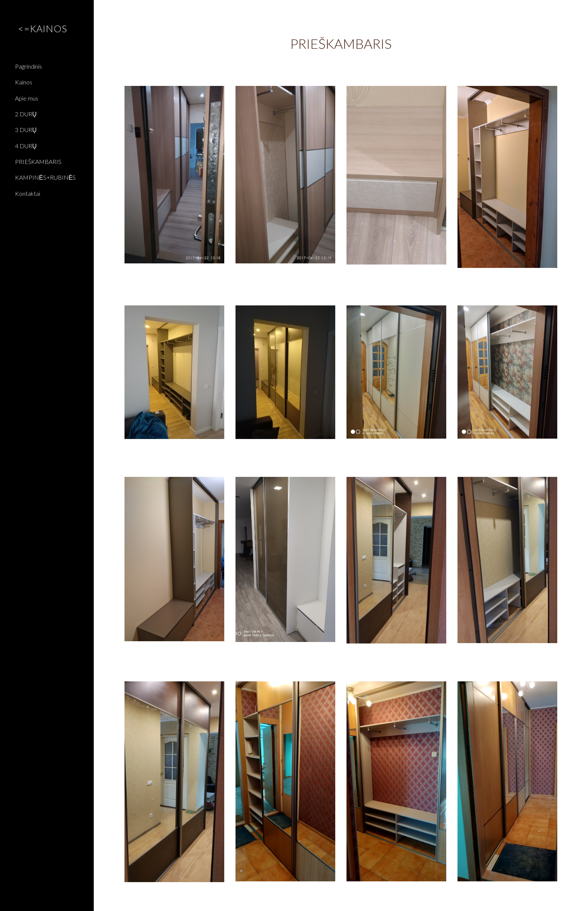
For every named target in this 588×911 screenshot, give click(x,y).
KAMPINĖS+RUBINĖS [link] (45, 177)
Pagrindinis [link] (28, 66)
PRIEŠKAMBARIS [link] (38, 162)
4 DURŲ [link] (26, 146)
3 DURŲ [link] (26, 130)
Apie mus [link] (27, 98)
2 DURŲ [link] (26, 114)
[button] (579, 11)
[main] (341, 44)
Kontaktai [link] (28, 193)
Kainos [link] (24, 82)
